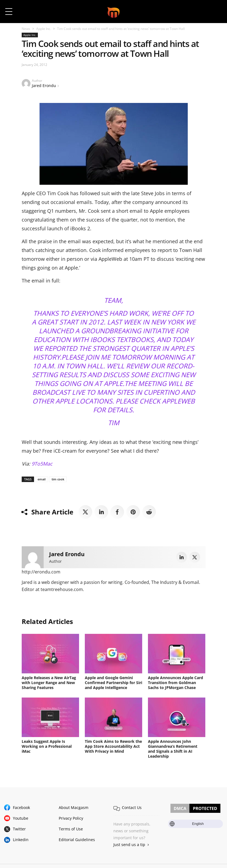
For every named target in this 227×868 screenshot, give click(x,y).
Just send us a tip (129, 845)
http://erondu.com (41, 572)
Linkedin (21, 840)
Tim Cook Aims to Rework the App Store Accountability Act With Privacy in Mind (113, 746)
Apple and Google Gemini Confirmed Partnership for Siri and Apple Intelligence (114, 683)
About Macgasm (74, 807)
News (26, 29)
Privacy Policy (71, 818)
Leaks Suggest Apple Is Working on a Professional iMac (47, 746)
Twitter (19, 829)
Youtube (21, 818)
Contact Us (132, 807)
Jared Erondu (44, 86)
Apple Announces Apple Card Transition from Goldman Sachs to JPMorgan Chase (176, 683)
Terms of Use (71, 829)
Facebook (21, 807)
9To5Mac (42, 464)
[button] (215, 12)
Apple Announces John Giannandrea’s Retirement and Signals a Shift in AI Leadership (173, 749)
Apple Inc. (44, 29)
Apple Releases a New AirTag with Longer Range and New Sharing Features (49, 683)
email (42, 479)
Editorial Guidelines (77, 840)
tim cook (58, 479)
